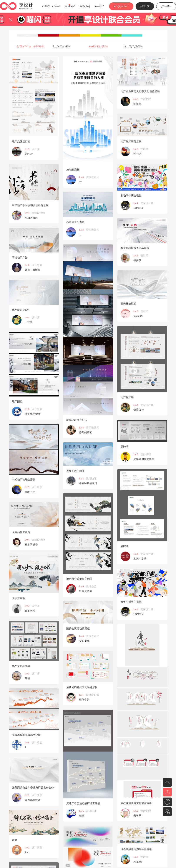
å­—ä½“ (99, 6)
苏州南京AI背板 (76, 222)
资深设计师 (93, 177)
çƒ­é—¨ (56, 6)
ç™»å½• (166, 6)
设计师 (36, 149)
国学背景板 (18, 598)
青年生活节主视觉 (131, 602)
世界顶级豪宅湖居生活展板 (136, 849)
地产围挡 (17, 401)
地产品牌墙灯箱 (21, 142)
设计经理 (146, 454)
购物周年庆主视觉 (131, 196)
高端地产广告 (20, 258)
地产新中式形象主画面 (79, 579)
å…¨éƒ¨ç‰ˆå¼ (135, 46)
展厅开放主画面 (75, 471)
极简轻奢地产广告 (77, 420)
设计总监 (37, 265)
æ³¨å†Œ (145, 6)
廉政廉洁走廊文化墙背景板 (136, 803)
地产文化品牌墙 (21, 666)
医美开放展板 (128, 304)
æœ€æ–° (70, 6)
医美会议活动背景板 (78, 629)
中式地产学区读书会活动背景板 (30, 205)
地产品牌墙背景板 (131, 141)
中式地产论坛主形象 (24, 480)
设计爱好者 (93, 695)
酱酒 (15, 840)
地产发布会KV (20, 310)
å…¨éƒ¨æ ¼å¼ (63, 46)
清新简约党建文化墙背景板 (82, 687)
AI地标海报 (73, 170)
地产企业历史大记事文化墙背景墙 (140, 91)
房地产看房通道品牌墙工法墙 (83, 803)
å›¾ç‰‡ (85, 6)
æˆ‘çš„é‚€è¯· (121, 6)
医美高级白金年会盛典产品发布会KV (33, 788)
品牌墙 (125, 447)
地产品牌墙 (127, 397)
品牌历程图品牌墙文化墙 (26, 735)
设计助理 (146, 99)
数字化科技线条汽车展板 (135, 248)
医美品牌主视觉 (21, 532)
